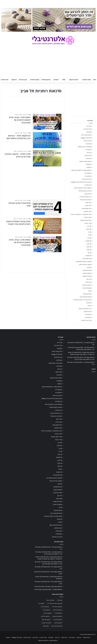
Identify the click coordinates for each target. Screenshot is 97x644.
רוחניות (90, 306)
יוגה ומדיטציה (88, 194)
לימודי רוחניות (88, 217)
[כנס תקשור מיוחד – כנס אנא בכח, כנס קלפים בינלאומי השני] (47, 140)
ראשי (95, 80)
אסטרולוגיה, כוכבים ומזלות (85, 147)
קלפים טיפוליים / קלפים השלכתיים (82, 300)
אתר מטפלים (5, 80)
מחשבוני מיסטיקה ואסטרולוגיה (84, 262)
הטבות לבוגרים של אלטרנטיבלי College (81, 182)
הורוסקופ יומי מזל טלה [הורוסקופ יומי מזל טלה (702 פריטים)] (57, 607)
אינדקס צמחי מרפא (86, 135)
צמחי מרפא (88, 282)
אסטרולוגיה (89, 144)
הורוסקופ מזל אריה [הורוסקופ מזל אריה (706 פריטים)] (45, 607)
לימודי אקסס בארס (87, 209)
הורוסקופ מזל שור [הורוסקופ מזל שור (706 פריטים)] (58, 623)
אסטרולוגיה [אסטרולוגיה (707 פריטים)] (60, 600)
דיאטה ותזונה (88, 156)
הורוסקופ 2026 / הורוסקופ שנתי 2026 (81, 170)
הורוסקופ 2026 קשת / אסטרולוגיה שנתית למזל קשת (48, 587)
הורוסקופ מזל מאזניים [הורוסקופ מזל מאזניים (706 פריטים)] (57, 616)
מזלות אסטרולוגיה (87, 259)
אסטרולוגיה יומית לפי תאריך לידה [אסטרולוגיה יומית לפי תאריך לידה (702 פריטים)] (55, 604)
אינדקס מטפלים (46, 80)
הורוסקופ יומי (88, 173)
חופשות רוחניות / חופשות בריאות (83, 188)
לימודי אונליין (88, 206)
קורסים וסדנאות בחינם (86, 297)
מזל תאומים (89, 256)
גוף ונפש (89, 153)
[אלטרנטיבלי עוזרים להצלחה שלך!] (47, 208)
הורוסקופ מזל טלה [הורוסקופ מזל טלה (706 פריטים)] (48, 613)
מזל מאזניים (88, 241)
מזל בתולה (89, 229)
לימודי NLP (89, 203)
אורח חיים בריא (88, 129)
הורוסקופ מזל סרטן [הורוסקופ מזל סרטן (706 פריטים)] (45, 616)
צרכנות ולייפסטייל (87, 285)
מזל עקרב (89, 247)
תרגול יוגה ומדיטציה (86, 320)
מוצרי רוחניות (88, 223)
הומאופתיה (89, 164)
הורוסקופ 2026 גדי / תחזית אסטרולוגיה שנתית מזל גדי (48, 589)
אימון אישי (89, 132)
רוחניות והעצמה (74, 80)
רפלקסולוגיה (88, 317)
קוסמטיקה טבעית (87, 288)
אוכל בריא (89, 126)
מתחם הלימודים (35, 80)
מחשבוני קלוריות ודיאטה (85, 264)
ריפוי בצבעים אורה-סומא (85, 309)
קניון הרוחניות (23, 80)
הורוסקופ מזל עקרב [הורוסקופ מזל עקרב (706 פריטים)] (58, 620)
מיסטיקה (56, 80)
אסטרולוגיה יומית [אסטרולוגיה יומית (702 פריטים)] (50, 600)
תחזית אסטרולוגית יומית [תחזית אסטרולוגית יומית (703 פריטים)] (57, 626)
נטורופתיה (79, 637)
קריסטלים (89, 303)
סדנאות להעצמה (87, 273)
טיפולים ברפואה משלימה (85, 191)
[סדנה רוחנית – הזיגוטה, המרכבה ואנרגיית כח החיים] (47, 158)
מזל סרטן (89, 244)
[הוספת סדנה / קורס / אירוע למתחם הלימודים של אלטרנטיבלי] (47, 122)
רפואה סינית (88, 315)
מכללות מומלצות (87, 270)
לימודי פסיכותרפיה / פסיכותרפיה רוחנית (81, 214)
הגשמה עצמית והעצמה (85, 161)
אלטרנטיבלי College (86, 138)
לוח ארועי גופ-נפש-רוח (86, 200)
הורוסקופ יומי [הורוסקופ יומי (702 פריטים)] (41, 604)
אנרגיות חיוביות (88, 141)
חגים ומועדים (88, 185)
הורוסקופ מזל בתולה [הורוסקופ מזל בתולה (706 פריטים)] (58, 610)
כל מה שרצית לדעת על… (85, 197)
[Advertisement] (33, 182)
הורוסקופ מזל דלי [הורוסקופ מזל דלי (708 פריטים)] (58, 613)
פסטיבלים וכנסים (87, 276)
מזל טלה (89, 238)
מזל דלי (90, 235)
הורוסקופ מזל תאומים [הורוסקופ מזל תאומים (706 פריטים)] (47, 623)
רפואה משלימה (87, 80)
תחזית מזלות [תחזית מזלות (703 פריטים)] (46, 626)
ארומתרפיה (89, 150)
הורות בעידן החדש (87, 179)
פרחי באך (89, 279)
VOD (64, 80)
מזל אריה (89, 226)
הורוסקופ (14, 80)
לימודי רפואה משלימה (86, 220)
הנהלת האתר (26, 115)
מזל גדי (90, 232)
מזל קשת (89, 250)
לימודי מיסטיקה (87, 212)
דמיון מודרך (89, 159)
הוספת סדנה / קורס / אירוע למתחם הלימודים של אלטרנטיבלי (20, 120)
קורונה (90, 291)
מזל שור (89, 253)
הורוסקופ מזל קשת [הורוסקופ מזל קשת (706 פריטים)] (46, 620)
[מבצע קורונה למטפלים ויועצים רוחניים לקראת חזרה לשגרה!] (47, 226)
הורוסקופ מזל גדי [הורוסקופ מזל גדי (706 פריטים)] (46, 610)
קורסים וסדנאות (87, 294)
